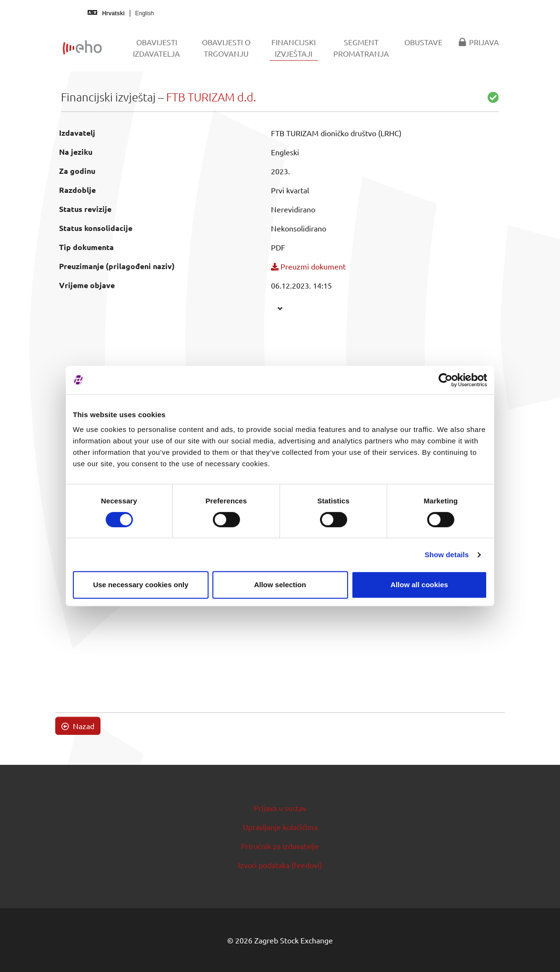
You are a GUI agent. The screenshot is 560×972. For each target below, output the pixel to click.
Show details (447, 555)
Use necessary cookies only (140, 585)
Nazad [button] (78, 726)
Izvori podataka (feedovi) (280, 865)
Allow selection (280, 585)
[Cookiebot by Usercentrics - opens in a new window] (445, 380)
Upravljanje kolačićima (280, 827)
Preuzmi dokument (308, 266)
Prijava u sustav (280, 808)
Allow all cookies (419, 585)
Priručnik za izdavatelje (280, 846)
